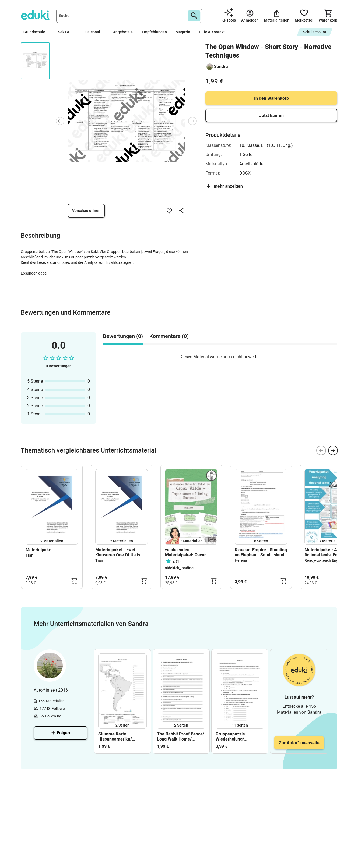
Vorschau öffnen (86, 211)
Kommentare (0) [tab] (169, 336)
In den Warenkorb (271, 98)
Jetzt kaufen (271, 115)
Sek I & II (67, 32)
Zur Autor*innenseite (299, 743)
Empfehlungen (154, 32)
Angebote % (123, 32)
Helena (241, 560)
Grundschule (36, 32)
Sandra (221, 67)
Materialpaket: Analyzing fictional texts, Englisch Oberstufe (329, 552)
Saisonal (95, 32)
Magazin (183, 32)
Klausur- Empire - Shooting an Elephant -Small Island (261, 552)
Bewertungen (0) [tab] (123, 336)
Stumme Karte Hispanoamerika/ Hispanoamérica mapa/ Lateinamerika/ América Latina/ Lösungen (122, 737)
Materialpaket (39, 550)
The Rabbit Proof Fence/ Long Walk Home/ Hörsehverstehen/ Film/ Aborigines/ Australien (181, 737)
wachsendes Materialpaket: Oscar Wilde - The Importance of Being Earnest (190, 552)
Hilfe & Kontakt (212, 32)
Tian (29, 555)
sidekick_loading (179, 568)
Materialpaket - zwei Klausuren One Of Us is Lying (118, 552)
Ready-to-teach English (324, 560)
